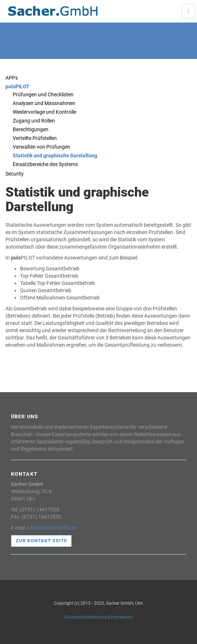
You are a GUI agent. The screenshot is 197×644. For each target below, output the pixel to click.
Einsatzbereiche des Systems (45, 164)
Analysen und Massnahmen (44, 103)
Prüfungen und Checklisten (43, 94)
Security (15, 174)
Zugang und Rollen (34, 121)
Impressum (122, 617)
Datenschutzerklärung (86, 617)
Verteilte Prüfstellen (35, 138)
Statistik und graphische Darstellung (55, 156)
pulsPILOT (17, 86)
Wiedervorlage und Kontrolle (44, 112)
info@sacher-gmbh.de (52, 528)
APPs (12, 78)
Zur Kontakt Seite (41, 541)
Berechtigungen (31, 129)
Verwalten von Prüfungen (42, 147)
